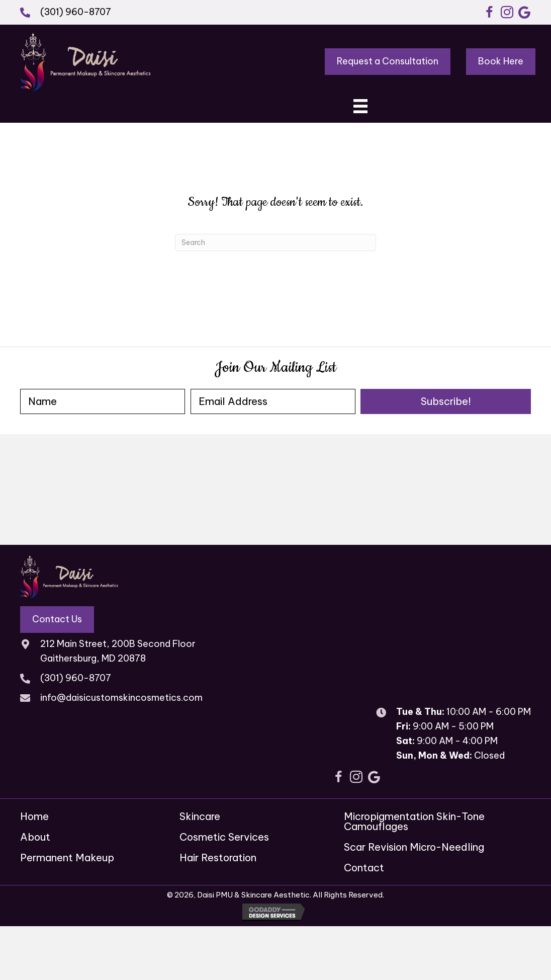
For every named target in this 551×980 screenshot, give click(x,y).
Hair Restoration (218, 857)
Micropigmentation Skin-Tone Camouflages (414, 821)
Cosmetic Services (224, 837)
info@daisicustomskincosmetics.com (121, 698)
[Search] (275, 242)
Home (34, 816)
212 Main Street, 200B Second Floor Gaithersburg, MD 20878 (118, 651)
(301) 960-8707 (76, 12)
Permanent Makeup (67, 857)
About (35, 837)
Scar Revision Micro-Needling (414, 847)
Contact (364, 868)
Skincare (200, 816)
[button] (489, 12)
